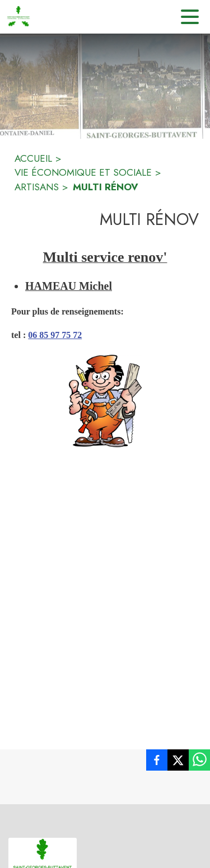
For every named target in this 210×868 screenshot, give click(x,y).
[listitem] (157, 762)
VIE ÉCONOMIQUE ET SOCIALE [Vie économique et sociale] (83, 172)
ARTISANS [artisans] (37, 187)
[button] (105, 401)
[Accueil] (18, 17)
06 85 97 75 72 (55, 335)
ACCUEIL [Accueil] (33, 158)
